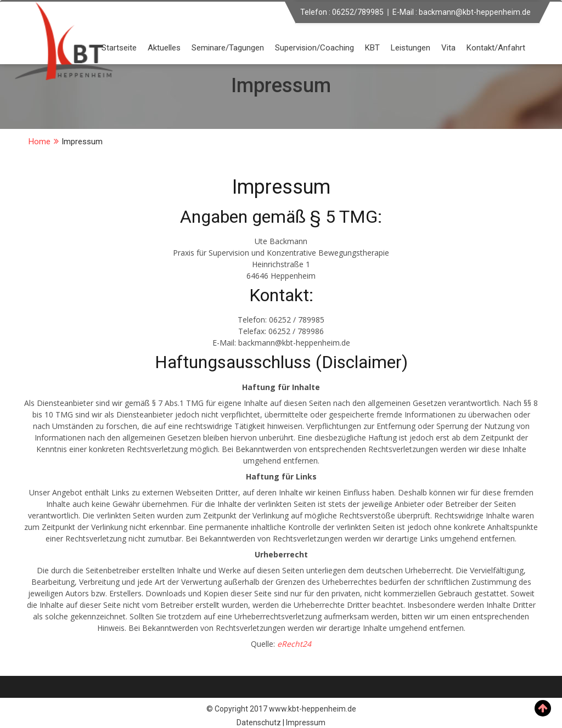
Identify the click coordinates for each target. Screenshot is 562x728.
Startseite (119, 48)
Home (40, 142)
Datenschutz (259, 723)
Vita (448, 48)
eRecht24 (294, 644)
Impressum (306, 723)
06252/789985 (358, 12)
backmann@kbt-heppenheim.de (475, 12)
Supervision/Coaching (314, 48)
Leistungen (411, 48)
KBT (372, 48)
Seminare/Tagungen (228, 48)
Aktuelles (164, 48)
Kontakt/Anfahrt (496, 48)
